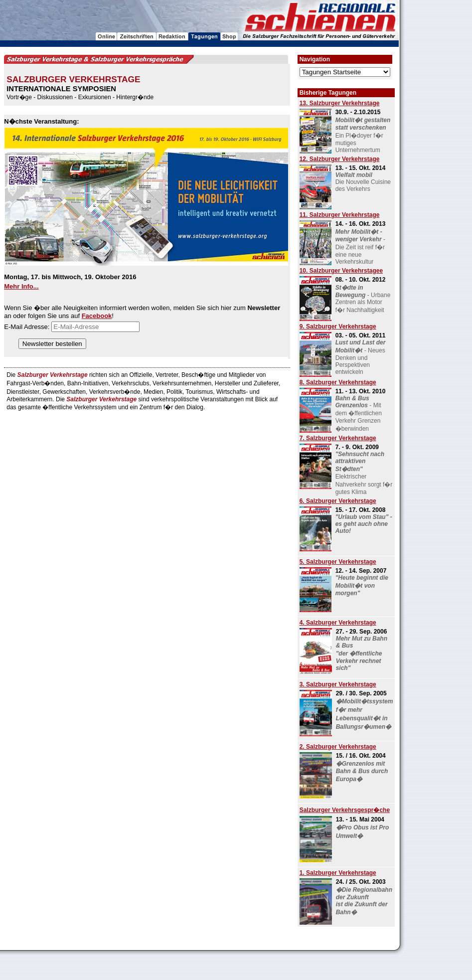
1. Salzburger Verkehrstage (338, 873)
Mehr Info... (21, 286)
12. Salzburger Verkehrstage (340, 159)
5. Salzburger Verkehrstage (338, 562)
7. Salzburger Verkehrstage (338, 438)
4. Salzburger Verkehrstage (338, 623)
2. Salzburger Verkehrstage (338, 747)
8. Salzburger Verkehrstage (338, 382)
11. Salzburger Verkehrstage (340, 215)
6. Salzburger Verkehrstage (338, 501)
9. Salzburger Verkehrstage (338, 327)
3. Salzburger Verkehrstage (338, 684)
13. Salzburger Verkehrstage (340, 103)
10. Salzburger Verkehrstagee (341, 271)
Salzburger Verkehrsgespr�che (345, 810)
